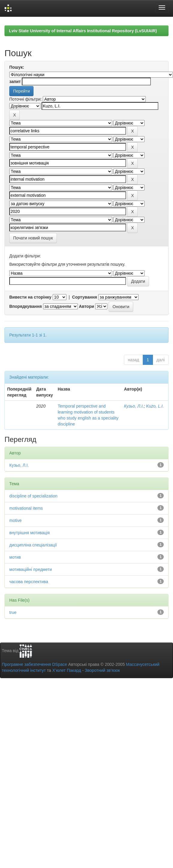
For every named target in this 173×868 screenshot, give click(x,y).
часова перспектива (29, 582)
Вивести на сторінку (30, 297)
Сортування (85, 297)
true (13, 612)
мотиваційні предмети (31, 569)
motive (15, 520)
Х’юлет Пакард (67, 670)
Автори (86, 306)
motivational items (26, 508)
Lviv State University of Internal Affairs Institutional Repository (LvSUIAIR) (83, 31)
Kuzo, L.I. (155, 406)
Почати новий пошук (33, 238)
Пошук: (17, 67)
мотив (15, 557)
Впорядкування (26, 306)
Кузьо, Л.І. (134, 406)
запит (15, 82)
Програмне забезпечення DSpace (34, 664)
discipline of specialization (33, 496)
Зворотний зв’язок (102, 670)
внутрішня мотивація (29, 533)
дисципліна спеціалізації (33, 545)
